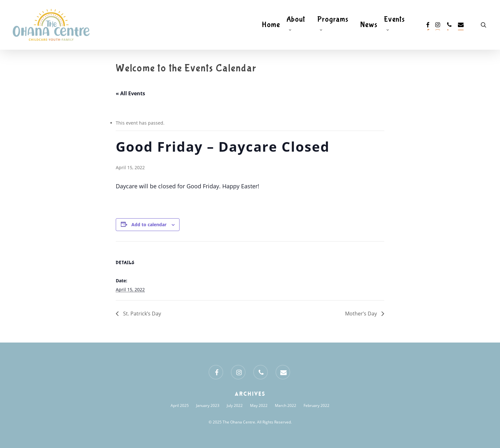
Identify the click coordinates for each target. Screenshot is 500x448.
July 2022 (235, 405)
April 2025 (180, 405)
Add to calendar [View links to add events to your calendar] (149, 224)
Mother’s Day (362, 314)
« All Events (130, 93)
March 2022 (286, 405)
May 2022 (259, 405)
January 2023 (208, 405)
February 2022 (316, 405)
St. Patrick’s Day (141, 314)
